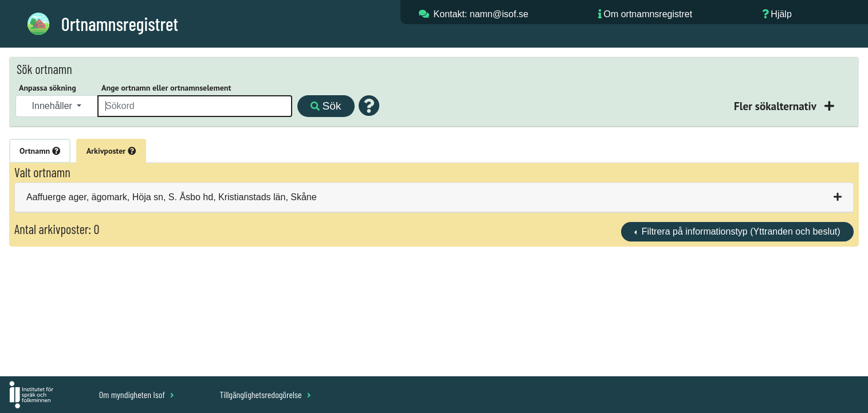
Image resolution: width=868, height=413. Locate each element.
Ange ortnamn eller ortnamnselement (166, 88)
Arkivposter (111, 151)
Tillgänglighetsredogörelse (265, 394)
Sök (326, 106)
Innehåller (54, 106)
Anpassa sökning (48, 88)
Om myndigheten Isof (137, 394)
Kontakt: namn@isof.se (481, 14)
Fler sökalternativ (776, 106)
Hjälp (781, 14)
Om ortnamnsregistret (648, 14)
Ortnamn (40, 151)
